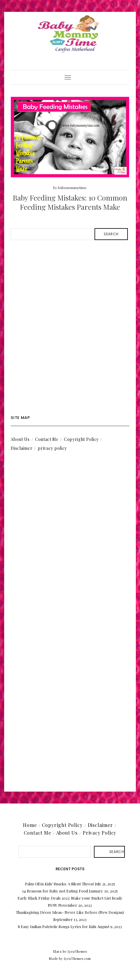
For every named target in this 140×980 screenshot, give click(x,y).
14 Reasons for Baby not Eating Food (55, 891)
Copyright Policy (81, 439)
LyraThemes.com (77, 958)
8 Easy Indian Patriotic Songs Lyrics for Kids (57, 926)
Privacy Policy (99, 833)
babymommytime (72, 188)
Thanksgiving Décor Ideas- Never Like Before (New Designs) (70, 912)
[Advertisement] (70, 328)
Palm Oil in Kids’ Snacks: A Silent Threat (59, 884)
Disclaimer (22, 448)
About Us (20, 439)
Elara (58, 951)
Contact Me (47, 439)
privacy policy (52, 448)
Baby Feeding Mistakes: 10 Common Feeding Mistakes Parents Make (70, 202)
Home (30, 825)
